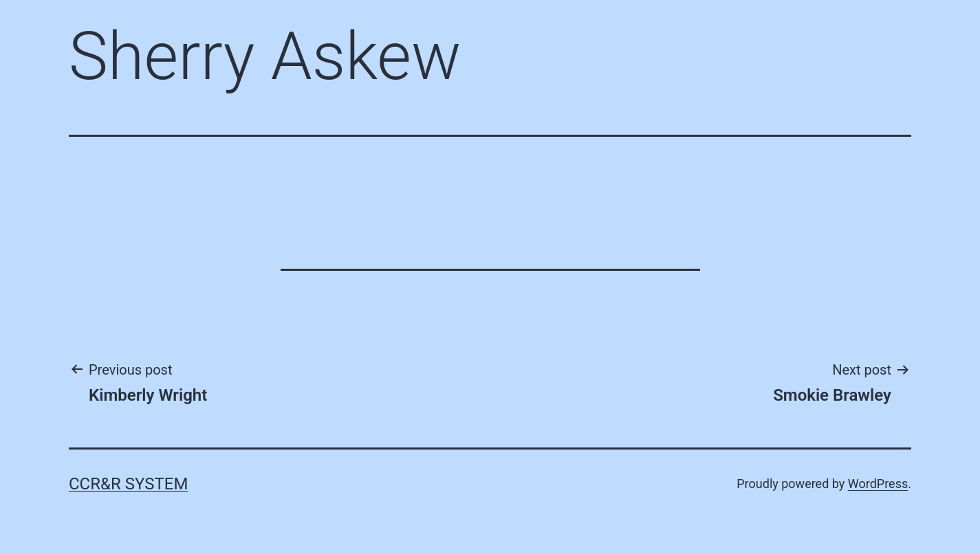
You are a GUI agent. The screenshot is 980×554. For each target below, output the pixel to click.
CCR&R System (128, 484)
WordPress (878, 484)
